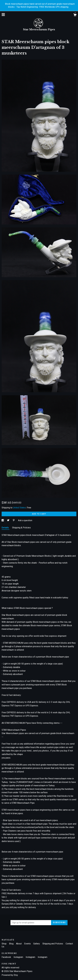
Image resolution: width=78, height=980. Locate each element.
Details (6, 528)
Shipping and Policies (53, 944)
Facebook (7, 957)
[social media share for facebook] (3, 520)
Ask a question (25, 520)
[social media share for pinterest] (14, 520)
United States (19, 508)
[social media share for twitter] (8, 520)
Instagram (19, 957)
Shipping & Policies (21, 528)
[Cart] (75, 15)
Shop (4, 944)
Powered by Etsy (10, 975)
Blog (12, 944)
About (19, 944)
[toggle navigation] (3, 15)
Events (28, 944)
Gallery (37, 944)
